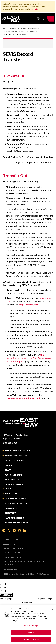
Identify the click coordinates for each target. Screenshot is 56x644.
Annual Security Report (13, 549)
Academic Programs (15, 499)
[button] (38, 19)
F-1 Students (12, 32)
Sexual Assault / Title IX (17, 451)
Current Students (15, 460)
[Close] (53, 4)
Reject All (31, 633)
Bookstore (11, 494)
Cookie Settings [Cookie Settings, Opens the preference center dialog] (31, 626)
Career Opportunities (16, 523)
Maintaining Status (30, 32)
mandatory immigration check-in (24, 398)
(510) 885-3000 (10, 443)
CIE (7, 43)
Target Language (45, 599)
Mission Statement (15, 485)
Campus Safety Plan (11, 553)
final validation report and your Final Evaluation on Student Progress (29, 358)
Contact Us (11, 508)
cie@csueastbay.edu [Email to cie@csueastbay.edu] (29, 305)
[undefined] (9, 595)
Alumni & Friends (13, 475)
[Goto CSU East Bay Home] (4, 29)
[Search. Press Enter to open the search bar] (43, 19)
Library (9, 489)
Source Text (27, 603)
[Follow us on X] (9, 530)
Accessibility (12, 480)
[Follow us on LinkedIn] (25, 530)
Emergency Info (9, 544)
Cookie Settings (10, 569)
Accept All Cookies (31, 639)
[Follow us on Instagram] (4, 530)
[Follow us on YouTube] (14, 530)
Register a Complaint (12, 557)
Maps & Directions (14, 518)
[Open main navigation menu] (51, 19)
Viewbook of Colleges (17, 503)
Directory (10, 513)
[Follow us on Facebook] (19, 530)
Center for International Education (24, 29)
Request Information (16, 456)
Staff (8, 470)
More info (34, 9)
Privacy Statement (11, 540)
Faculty (9, 465)
